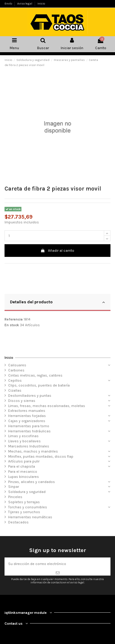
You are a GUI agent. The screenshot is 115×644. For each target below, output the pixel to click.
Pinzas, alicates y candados (32, 482)
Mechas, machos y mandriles (33, 451)
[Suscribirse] (57, 573)
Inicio (41, 4)
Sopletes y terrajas (24, 502)
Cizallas (15, 390)
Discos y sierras (22, 401)
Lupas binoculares (24, 477)
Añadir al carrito (57, 251)
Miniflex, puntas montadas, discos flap (41, 456)
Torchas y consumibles (28, 507)
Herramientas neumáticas (30, 517)
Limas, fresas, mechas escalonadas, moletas (47, 406)
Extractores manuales (27, 411)
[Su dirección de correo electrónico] (57, 564)
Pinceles (15, 497)
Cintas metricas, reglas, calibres (35, 375)
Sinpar (14, 487)
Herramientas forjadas (27, 416)
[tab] (57, 303)
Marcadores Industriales (29, 446)
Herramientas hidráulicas (29, 431)
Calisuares (17, 365)
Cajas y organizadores (27, 421)
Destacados (18, 522)
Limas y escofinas (23, 436)
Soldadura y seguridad (27, 492)
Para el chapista (22, 466)
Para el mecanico (23, 472)
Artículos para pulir (24, 461)
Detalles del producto (57, 302)
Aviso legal (25, 4)
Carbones (16, 370)
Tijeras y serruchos (24, 512)
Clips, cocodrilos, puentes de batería (39, 385)
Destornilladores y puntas (30, 396)
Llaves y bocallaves (24, 441)
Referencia (14, 319)
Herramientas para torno (29, 426)
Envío (9, 4)
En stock (12, 325)
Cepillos (15, 380)
